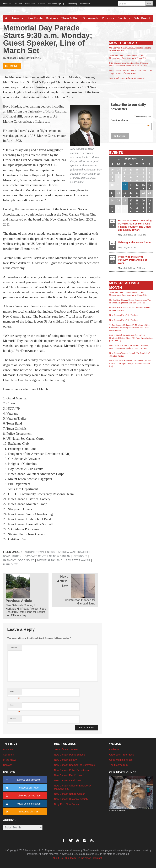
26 (112, 170)
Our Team (18, 4)
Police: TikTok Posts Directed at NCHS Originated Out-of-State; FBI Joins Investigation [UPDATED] (131, 338)
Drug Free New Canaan (67, 804)
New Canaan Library (65, 760)
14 (137, 185)
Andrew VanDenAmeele (74, 552)
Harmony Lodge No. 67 (18, 560)
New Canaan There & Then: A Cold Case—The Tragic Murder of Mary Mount (131, 72)
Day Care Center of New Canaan (47, 556)
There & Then (70, 18)
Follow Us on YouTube (23, 796)
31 (112, 208)
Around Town (34, 552)
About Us (7, 4)
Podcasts (108, 18)
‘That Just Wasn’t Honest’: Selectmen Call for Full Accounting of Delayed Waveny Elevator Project (130, 363)
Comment (13, 648)
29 (131, 170)
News (19, 18)
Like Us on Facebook (22, 780)
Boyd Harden (12, 556)
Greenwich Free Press (122, 755)
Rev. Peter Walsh (78, 560)
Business (52, 18)
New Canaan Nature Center (69, 794)
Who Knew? (142, 18)
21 (137, 193)
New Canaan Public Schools (70, 755)
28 (125, 170)
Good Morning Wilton (121, 760)
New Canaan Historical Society (71, 799)
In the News (30, 4)
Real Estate (35, 18)
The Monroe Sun (118, 765)
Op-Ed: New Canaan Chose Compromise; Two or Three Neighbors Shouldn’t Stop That (130, 301)
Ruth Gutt (10, 564)
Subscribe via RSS (22, 812)
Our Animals (91, 18)
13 (131, 185)
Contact (42, 4)
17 (112, 193)
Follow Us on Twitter (22, 788)
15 (143, 185)
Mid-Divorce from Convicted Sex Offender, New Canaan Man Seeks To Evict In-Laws (129, 64)
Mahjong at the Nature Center (135, 242)
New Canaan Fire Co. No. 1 (69, 775)
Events (125, 18)
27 (119, 170)
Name (15, 692)
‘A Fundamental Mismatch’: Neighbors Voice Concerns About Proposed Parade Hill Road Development (130, 328)
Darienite (114, 749)
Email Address (130, 121)
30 (137, 170)
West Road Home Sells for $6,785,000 (126, 78)
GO (149, 3)
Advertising (72, 4)
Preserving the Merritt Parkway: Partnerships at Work (132, 260)
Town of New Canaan (66, 749)
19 (125, 193)
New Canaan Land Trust (68, 780)
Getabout (80, 556)
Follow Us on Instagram (23, 804)
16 (149, 185)
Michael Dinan (15, 58)
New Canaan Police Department (72, 770)
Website (13, 718)
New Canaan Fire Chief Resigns (124, 315)
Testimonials (85, 4)
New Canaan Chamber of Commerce (75, 765)
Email (15, 706)
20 (131, 193)
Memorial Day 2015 (50, 560)
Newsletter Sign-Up (56, 4)
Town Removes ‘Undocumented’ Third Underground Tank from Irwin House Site (128, 57)
